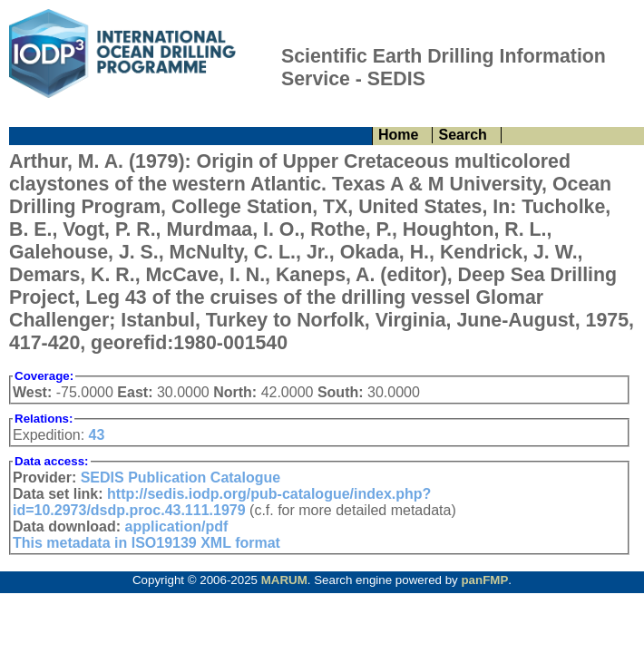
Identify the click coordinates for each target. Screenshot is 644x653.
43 (97, 435)
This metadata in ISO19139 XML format (146, 543)
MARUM (284, 580)
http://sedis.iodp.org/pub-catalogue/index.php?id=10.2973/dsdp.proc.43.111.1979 (222, 502)
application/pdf (177, 526)
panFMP (484, 580)
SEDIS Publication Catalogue (181, 478)
